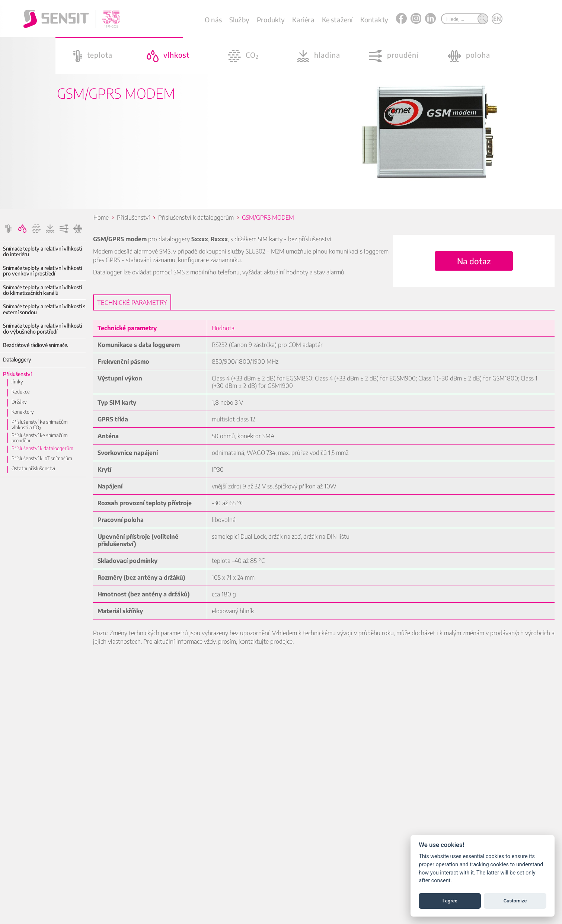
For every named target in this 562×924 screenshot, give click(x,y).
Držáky (19, 402)
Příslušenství (17, 374)
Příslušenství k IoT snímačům (42, 458)
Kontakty (374, 20)
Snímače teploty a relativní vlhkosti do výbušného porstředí (42, 329)
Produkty (271, 20)
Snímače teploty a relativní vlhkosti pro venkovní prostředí (42, 271)
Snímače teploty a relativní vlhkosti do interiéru (42, 251)
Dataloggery (17, 359)
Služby (239, 20)
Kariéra (303, 20)
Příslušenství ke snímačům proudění (40, 438)
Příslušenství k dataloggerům (42, 448)
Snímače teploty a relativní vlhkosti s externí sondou (44, 309)
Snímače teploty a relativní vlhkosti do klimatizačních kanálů (42, 290)
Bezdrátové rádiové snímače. (36, 345)
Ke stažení (337, 20)
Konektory (23, 412)
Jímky (17, 382)
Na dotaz (474, 261)
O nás (213, 20)
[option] (281, 104)
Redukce (21, 392)
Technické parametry (132, 302)
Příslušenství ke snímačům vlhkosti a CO (40, 425)
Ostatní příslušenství (33, 468)
